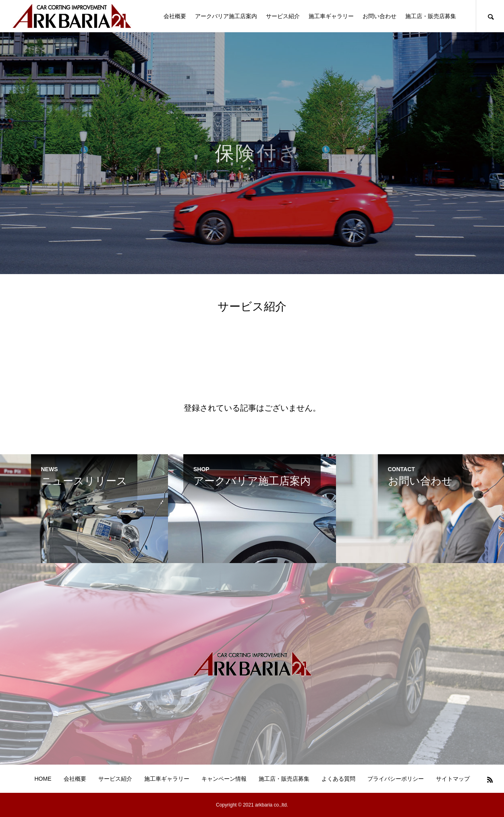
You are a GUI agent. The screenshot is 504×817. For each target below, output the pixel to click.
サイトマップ (453, 779)
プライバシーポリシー (396, 779)
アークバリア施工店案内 (226, 16)
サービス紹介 (283, 16)
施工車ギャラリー (331, 16)
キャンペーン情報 (224, 779)
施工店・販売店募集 (431, 16)
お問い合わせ (380, 16)
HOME (43, 779)
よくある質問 (338, 779)
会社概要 (175, 16)
